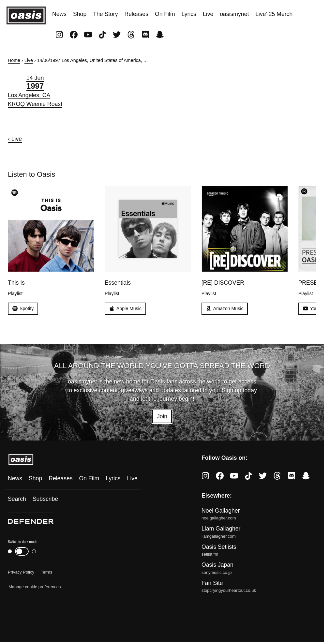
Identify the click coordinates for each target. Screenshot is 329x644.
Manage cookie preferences (35, 587)
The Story (105, 14)
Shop (80, 14)
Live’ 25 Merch (274, 14)
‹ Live (15, 139)
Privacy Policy (21, 572)
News (59, 14)
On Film (165, 14)
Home (14, 60)
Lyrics (189, 14)
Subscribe (45, 499)
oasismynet (234, 14)
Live (208, 14)
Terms (46, 572)
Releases (136, 14)
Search (17, 499)
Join (162, 416)
